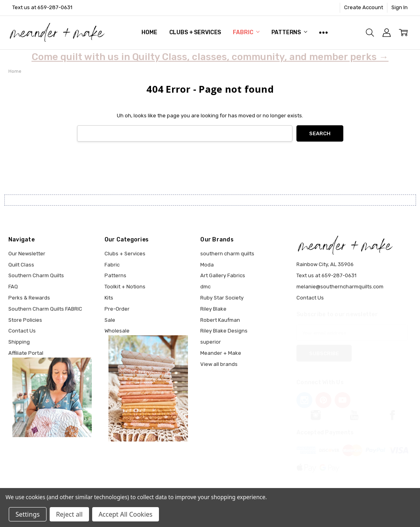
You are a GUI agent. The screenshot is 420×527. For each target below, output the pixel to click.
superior (211, 342)
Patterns (289, 32)
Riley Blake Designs (224, 331)
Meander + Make (221, 353)
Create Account (364, 7)
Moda (207, 265)
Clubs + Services (195, 32)
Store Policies (25, 320)
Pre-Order (117, 309)
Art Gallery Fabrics (223, 275)
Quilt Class (21, 265)
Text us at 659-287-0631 (42, 7)
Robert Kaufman (220, 320)
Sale (110, 320)
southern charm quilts (227, 254)
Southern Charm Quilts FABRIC (45, 309)
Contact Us (22, 331)
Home (149, 32)
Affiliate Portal (26, 353)
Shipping (19, 342)
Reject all (69, 514)
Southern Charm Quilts (36, 275)
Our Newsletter (27, 254)
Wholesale (117, 331)
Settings (28, 514)
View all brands (219, 364)
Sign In (400, 7)
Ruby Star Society (222, 298)
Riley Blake (213, 309)
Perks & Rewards (29, 298)
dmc (205, 287)
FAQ (13, 287)
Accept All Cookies (126, 514)
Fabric (246, 32)
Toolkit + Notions (125, 287)
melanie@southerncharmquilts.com (340, 287)
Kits (109, 298)
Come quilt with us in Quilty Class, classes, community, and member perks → (210, 57)
